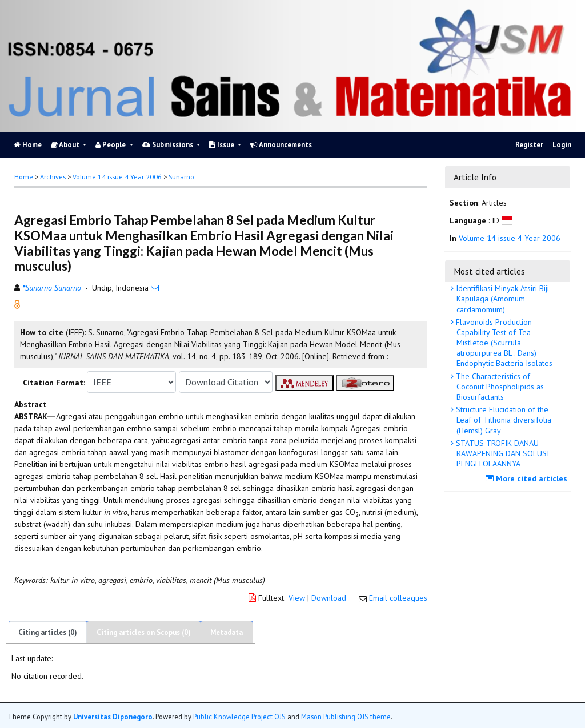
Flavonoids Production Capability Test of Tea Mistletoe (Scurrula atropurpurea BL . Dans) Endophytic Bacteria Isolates (503, 343)
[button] (17, 304)
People (111, 145)
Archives (53, 177)
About (66, 145)
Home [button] (24, 177)
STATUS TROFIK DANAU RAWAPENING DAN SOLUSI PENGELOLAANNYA (501, 453)
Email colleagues (398, 598)
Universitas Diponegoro (113, 717)
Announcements (281, 145)
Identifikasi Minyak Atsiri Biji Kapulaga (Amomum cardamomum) (501, 299)
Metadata (227, 632)
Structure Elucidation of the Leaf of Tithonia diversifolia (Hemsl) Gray (502, 420)
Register (529, 145)
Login (562, 145)
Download (329, 598)
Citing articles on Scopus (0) (144, 632)
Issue (223, 145)
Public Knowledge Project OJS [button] (239, 717)
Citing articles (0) (48, 632)
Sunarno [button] (181, 177)
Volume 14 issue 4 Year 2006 (117, 177)
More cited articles (528, 478)
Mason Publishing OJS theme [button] (346, 717)
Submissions (169, 145)
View (297, 598)
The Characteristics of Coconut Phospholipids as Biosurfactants (499, 387)
